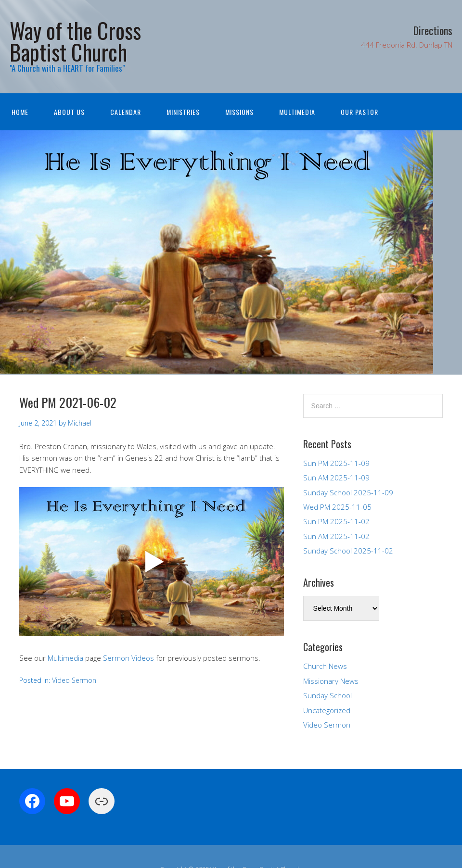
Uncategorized (327, 710)
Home (20, 112)
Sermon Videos (128, 658)
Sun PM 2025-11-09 (336, 463)
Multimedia (297, 112)
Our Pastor (359, 112)
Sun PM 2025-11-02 (336, 521)
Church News (325, 666)
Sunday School (327, 695)
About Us (69, 112)
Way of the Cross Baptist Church (75, 41)
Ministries (183, 112)
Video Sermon (74, 680)
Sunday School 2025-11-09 (348, 492)
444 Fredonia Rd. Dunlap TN (407, 45)
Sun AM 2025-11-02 (336, 536)
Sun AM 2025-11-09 (336, 478)
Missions (239, 112)
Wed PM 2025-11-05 (337, 507)
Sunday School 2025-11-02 (348, 551)
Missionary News (331, 681)
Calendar (126, 112)
